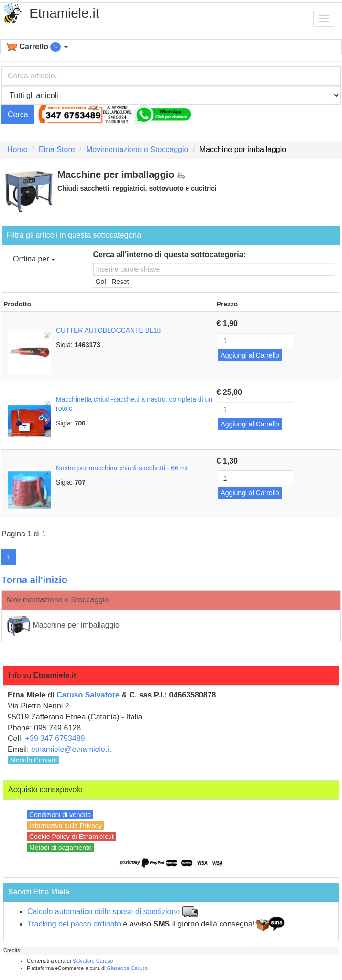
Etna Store (57, 149)
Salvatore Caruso (93, 961)
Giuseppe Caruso (128, 968)
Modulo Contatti (33, 760)
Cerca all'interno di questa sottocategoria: (170, 255)
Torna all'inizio (34, 580)
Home (17, 149)
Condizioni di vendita (60, 815)
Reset (120, 282)
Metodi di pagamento (61, 848)
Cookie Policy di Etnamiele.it (72, 837)
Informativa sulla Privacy (66, 826)
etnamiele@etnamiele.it (71, 749)
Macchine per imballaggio (63, 626)
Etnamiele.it (64, 13)
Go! (101, 282)
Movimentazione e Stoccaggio (137, 149)
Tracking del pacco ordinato (74, 924)
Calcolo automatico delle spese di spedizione (104, 911)
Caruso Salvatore (88, 695)
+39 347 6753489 (55, 738)
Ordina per (34, 259)
